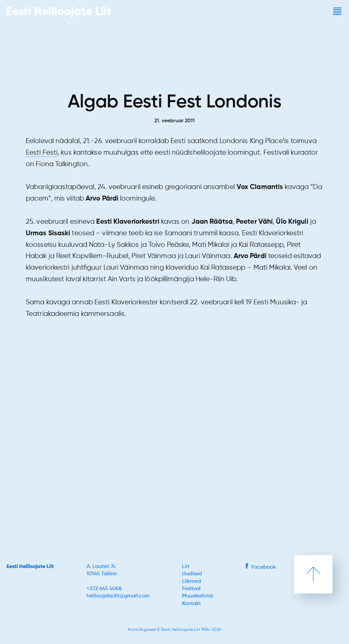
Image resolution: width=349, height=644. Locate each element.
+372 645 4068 (104, 589)
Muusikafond (197, 596)
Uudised (192, 574)
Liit (186, 567)
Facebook (261, 567)
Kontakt (192, 604)
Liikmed (192, 582)
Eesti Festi (42, 153)
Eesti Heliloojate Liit (30, 567)
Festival (191, 589)
